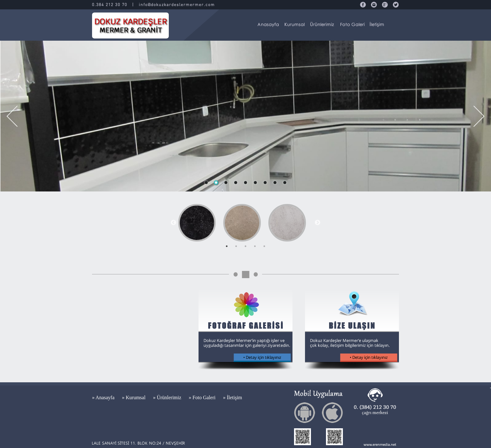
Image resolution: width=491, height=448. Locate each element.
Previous (173, 223)
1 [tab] (227, 246)
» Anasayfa (104, 397)
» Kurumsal (134, 397)
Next (318, 223)
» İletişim (233, 397)
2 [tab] (236, 246)
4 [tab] (255, 246)
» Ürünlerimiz (168, 397)
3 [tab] (246, 246)
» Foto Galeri (203, 397)
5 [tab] (264, 246)
